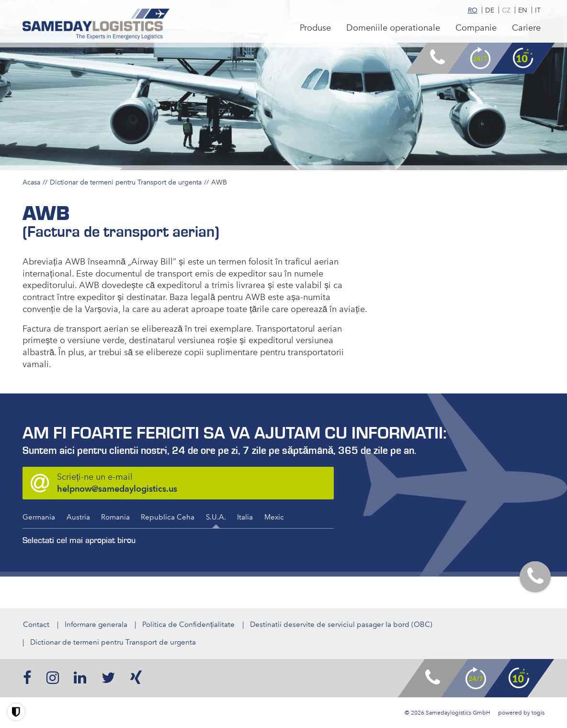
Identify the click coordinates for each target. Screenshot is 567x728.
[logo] (97, 25)
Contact (36, 624)
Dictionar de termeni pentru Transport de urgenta (126, 182)
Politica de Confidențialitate (188, 624)
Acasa (31, 182)
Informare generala (96, 624)
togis (538, 713)
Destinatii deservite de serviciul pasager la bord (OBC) (342, 624)
